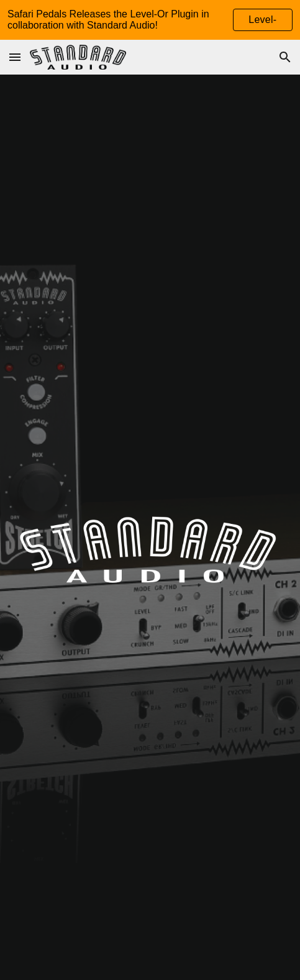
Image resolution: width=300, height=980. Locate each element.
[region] (150, 20)
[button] (15, 57)
